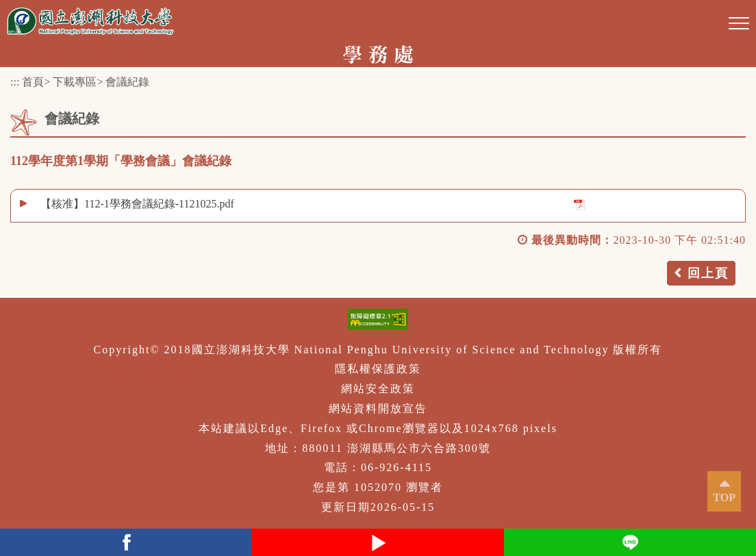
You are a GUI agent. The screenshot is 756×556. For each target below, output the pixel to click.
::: (15, 82)
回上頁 (708, 273)
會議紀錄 (127, 82)
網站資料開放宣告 (378, 408)
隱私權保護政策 (378, 369)
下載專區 (75, 82)
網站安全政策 (378, 389)
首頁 (33, 82)
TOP (724, 497)
